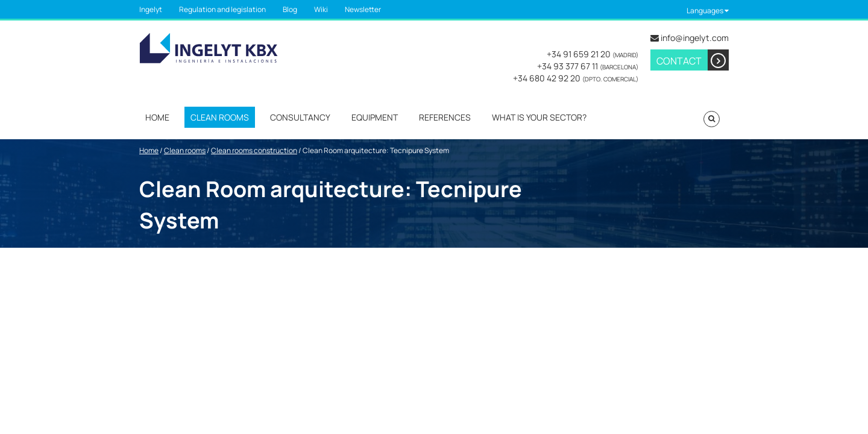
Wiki (321, 9)
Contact (693, 60)
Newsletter (363, 9)
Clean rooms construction (254, 150)
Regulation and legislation (222, 9)
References (445, 117)
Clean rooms (220, 117)
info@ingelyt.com (695, 38)
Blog (290, 9)
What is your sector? (539, 117)
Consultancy (300, 117)
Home (157, 117)
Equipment (375, 117)
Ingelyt (151, 9)
